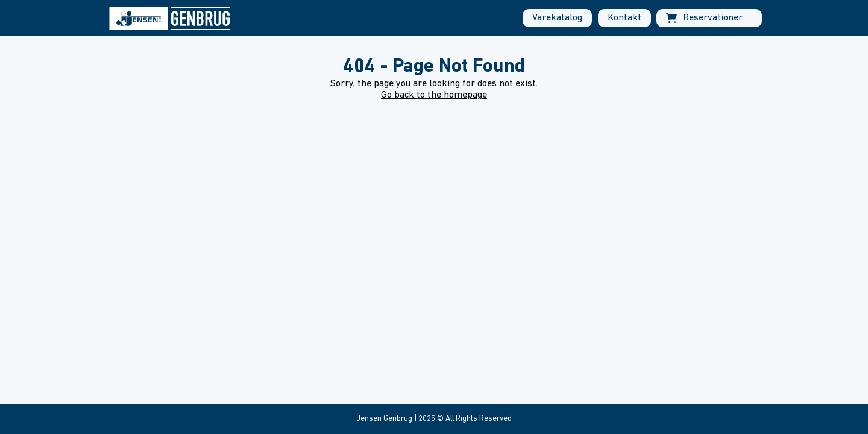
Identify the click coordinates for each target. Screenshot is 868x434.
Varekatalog (557, 18)
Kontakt (624, 18)
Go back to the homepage (434, 95)
